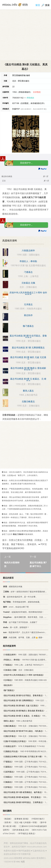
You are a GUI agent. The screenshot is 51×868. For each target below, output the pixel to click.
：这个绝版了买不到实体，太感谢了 (20, 622)
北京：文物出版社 (18, 670)
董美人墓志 (28, 391)
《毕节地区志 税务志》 (27, 833)
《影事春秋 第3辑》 (21, 819)
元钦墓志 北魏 (28, 283)
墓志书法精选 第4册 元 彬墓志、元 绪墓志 (28, 380)
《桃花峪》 (8, 819)
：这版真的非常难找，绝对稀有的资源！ (23, 612)
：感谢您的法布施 (12, 587)
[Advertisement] (26, 35)
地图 (23, 862)
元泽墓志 (28, 304)
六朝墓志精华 (28, 250)
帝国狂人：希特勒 (28, 261)
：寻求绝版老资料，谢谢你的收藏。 (22, 602)
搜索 (47, 5)
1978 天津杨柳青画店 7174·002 (23, 746)
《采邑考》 (8, 823)
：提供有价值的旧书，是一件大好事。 (20, 597)
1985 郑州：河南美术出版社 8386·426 (24, 680)
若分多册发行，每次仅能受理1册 (34, 109)
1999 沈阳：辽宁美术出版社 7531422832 (26, 762)
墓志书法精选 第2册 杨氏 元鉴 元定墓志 (28, 358)
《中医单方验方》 (38, 819)
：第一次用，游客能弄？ (16, 627)
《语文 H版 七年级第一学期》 (26, 823)
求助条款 (30, 98)
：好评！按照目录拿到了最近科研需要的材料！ (26, 592)
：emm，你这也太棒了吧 (15, 607)
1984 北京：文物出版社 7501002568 (26, 736)
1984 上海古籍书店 (17, 721)
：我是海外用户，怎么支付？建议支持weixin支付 (25, 632)
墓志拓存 (28, 315)
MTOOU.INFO (29, 858)
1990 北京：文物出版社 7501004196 (26, 726)
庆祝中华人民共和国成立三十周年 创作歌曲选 (28, 294)
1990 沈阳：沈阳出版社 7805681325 (26, 655)
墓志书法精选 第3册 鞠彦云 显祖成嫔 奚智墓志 (28, 369)
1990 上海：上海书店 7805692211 (23, 665)
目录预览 (37, 92)
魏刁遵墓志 (28, 326)
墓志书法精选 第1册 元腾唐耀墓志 (28, 348)
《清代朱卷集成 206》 (21, 830)
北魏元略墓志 (28, 401)
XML (18, 862)
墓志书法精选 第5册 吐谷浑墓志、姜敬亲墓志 (28, 337)
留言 (38, 5)
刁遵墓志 (28, 272)
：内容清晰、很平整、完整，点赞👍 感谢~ (23, 638)
